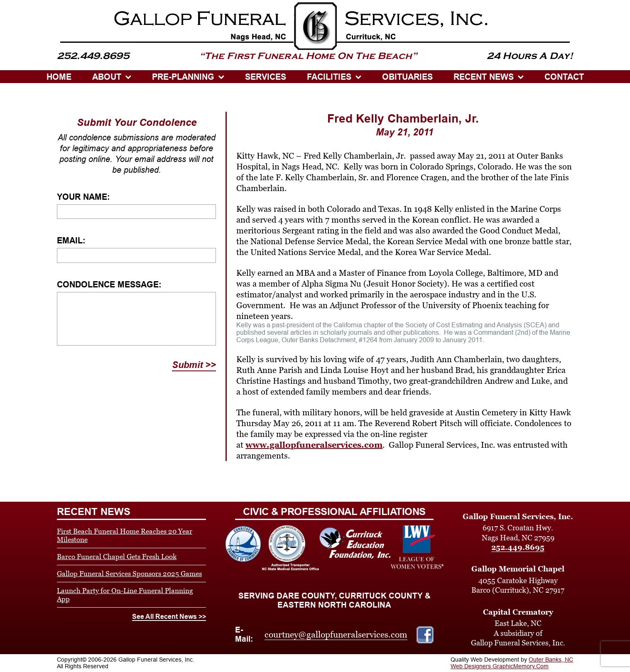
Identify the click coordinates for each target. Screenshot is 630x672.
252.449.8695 (518, 547)
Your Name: (83, 197)
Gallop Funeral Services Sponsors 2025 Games (129, 574)
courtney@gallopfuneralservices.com (336, 635)
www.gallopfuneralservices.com (314, 445)
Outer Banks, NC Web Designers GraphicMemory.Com (512, 663)
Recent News (484, 77)
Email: (71, 240)
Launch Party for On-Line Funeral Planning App (125, 595)
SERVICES (266, 77)
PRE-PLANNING (183, 77)
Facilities (329, 77)
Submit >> (194, 365)
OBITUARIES (407, 77)
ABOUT (107, 77)
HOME (59, 77)
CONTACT (564, 77)
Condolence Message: (109, 284)
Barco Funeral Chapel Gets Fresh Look (117, 557)
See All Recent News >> (169, 617)
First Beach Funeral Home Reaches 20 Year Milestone (125, 535)
